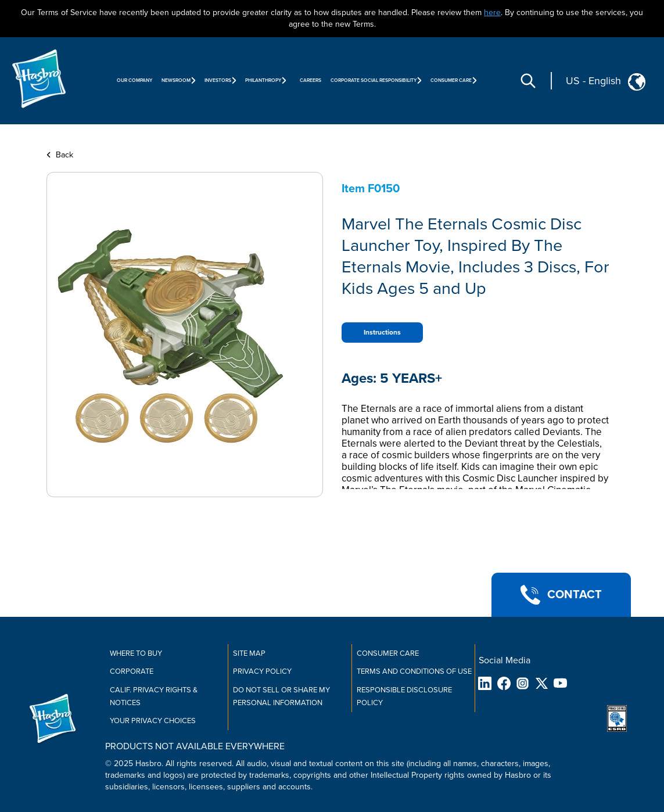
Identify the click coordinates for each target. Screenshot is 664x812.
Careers (311, 80)
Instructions (382, 333)
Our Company (134, 80)
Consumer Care (388, 653)
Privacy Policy (262, 671)
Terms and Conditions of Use (414, 671)
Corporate (132, 671)
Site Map (249, 653)
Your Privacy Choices (153, 721)
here (492, 12)
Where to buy (136, 653)
